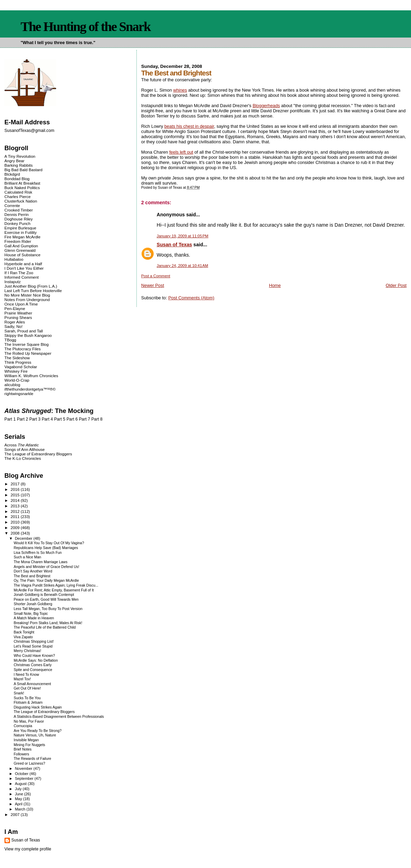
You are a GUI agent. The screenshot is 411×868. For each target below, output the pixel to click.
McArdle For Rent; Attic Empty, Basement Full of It (54, 590)
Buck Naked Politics (22, 188)
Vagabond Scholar (21, 367)
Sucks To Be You (27, 698)
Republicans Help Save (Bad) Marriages (46, 548)
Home (275, 285)
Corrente (12, 205)
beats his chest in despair (189, 126)
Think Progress (18, 362)
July (19, 789)
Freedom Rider (18, 241)
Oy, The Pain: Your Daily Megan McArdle (46, 581)
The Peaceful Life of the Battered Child (45, 627)
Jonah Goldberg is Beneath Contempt (44, 595)
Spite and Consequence (33, 670)
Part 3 (35, 419)
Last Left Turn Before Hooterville (33, 291)
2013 (16, 506)
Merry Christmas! (28, 651)
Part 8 (97, 419)
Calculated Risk (18, 192)
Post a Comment (156, 276)
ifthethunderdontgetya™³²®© (30, 389)
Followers (22, 754)
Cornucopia (23, 726)
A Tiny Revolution (20, 156)
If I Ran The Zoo (19, 273)
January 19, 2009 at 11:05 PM (183, 236)
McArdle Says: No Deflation (36, 660)
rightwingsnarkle (19, 394)
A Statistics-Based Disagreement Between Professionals (59, 717)
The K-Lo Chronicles (23, 458)
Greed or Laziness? (29, 763)
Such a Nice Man (28, 557)
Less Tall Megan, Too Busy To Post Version (48, 609)
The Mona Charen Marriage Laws (41, 562)
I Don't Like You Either (24, 268)
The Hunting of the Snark (86, 27)
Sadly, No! (14, 326)
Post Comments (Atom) (191, 298)
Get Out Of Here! (27, 688)
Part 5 (60, 419)
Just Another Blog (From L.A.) (31, 286)
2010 (16, 522)
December (24, 538)
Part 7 (85, 419)
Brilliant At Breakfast (22, 183)
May (19, 799)
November (24, 768)
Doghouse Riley (19, 219)
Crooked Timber (19, 210)
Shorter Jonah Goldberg (33, 604)
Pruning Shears (18, 317)
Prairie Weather (18, 313)
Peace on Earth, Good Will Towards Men (46, 600)
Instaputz (13, 282)
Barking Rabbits (19, 165)
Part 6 (72, 419)
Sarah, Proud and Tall (24, 331)
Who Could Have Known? (34, 656)
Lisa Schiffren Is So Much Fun (38, 553)
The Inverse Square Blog (27, 344)
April (19, 804)
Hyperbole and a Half (23, 264)
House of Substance (23, 255)
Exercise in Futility (21, 232)
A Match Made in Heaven (34, 618)
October (22, 774)
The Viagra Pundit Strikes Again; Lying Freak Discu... (56, 585)
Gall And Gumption (21, 246)
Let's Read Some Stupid (33, 646)
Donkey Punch (18, 223)
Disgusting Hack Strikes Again (38, 707)
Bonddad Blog (17, 179)
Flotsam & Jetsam (28, 702)
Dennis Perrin (17, 214)
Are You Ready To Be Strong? (38, 731)
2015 (16, 495)
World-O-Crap (17, 380)
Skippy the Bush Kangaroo (28, 335)
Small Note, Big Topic (31, 614)
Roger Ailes (15, 322)
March (21, 809)
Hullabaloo (14, 259)
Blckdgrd (12, 174)
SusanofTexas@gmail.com (29, 131)
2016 (16, 489)
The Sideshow (17, 358)
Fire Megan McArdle (23, 237)
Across (22, 445)
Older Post (396, 285)
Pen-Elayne (15, 308)
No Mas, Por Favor (29, 721)
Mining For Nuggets (29, 745)
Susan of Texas (174, 245)
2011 (16, 516)
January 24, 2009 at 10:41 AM (182, 266)
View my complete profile (28, 849)
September (25, 778)
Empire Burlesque (20, 228)
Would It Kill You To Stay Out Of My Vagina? (49, 543)
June (19, 794)
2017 (16, 484)
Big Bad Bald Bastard (23, 170)
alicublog (12, 385)
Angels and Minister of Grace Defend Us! (47, 567)
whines (180, 90)
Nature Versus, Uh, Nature (35, 735)
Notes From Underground (27, 299)
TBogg (10, 340)
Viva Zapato (23, 637)
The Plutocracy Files (23, 349)
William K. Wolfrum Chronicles (31, 376)
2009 (16, 528)
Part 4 (47, 419)
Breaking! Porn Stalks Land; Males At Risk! (48, 623)
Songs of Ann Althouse (25, 449)
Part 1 (10, 419)
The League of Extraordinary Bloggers (38, 454)
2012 (16, 511)
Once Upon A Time (21, 304)
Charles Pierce (18, 197)
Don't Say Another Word (33, 571)
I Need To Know (27, 675)
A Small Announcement (32, 684)
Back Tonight (24, 632)
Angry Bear (14, 161)
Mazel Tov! (22, 679)
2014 (16, 500)
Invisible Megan (26, 740)
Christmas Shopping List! (34, 642)
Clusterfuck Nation (21, 201)
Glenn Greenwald (20, 250)
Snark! (19, 693)
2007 (16, 814)
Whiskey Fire (16, 371)
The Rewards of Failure (33, 759)
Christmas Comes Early (33, 665)
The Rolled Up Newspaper (28, 353)
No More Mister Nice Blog (27, 295)
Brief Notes (23, 749)
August (21, 784)
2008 (16, 533)
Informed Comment (22, 277)
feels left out (181, 152)
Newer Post (153, 285)
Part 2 (23, 419)
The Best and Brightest (32, 576)
